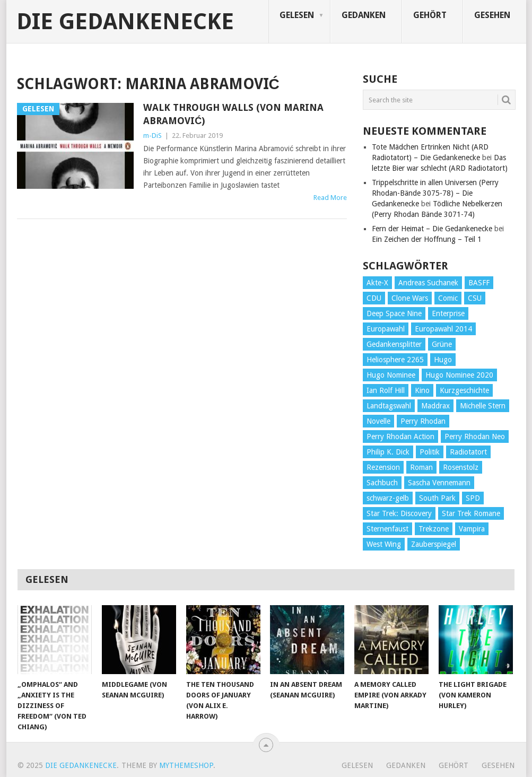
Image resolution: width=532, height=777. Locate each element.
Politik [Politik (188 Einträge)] (430, 452)
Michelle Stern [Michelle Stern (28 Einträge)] (483, 406)
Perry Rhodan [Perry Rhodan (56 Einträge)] (423, 421)
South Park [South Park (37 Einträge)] (437, 498)
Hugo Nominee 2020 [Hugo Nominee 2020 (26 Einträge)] (459, 375)
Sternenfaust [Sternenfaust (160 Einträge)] (387, 529)
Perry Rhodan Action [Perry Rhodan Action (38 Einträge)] (400, 436)
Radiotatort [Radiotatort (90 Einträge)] (468, 452)
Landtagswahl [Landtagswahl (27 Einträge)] (389, 406)
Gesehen (492, 15)
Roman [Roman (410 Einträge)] (421, 467)
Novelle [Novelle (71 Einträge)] (378, 421)
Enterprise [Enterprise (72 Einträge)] (448, 313)
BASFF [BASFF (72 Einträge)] (479, 283)
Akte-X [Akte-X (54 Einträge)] (377, 283)
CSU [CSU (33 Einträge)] (475, 298)
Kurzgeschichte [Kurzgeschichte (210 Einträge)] (464, 390)
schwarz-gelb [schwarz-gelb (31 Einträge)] (388, 498)
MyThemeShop (186, 765)
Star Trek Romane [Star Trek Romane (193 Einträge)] (471, 513)
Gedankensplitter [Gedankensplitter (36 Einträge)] (394, 344)
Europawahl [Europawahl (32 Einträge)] (386, 329)
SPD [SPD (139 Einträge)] (473, 498)
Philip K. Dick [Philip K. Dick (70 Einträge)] (388, 452)
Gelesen (297, 15)
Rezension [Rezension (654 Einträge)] (383, 467)
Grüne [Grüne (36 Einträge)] (442, 344)
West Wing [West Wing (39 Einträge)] (384, 544)
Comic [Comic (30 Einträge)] (448, 298)
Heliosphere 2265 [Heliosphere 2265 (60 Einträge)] (395, 360)
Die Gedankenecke (125, 22)
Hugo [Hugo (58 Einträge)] (443, 360)
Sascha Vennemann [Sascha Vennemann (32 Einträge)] (439, 483)
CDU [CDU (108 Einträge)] (374, 298)
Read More (330, 198)
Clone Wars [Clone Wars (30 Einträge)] (410, 298)
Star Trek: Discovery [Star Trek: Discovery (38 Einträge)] (399, 513)
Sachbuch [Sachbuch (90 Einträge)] (382, 483)
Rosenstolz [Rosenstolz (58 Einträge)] (461, 467)
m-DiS (152, 136)
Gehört (430, 15)
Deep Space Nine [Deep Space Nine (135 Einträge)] (394, 313)
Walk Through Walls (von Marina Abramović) (233, 114)
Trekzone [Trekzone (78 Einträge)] (434, 529)
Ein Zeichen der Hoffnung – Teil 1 (427, 239)
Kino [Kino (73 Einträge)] (422, 390)
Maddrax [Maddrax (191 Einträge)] (435, 406)
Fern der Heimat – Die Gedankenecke (432, 229)
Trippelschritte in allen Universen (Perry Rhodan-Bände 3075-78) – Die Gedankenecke (435, 193)
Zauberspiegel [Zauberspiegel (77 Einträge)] (434, 544)
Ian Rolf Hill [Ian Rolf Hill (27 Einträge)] (386, 390)
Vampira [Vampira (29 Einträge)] (472, 529)
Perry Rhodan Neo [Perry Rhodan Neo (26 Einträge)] (475, 436)
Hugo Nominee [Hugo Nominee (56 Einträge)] (391, 375)
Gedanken (364, 15)
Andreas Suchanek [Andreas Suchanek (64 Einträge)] (428, 283)
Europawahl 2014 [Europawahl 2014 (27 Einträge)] (443, 329)
